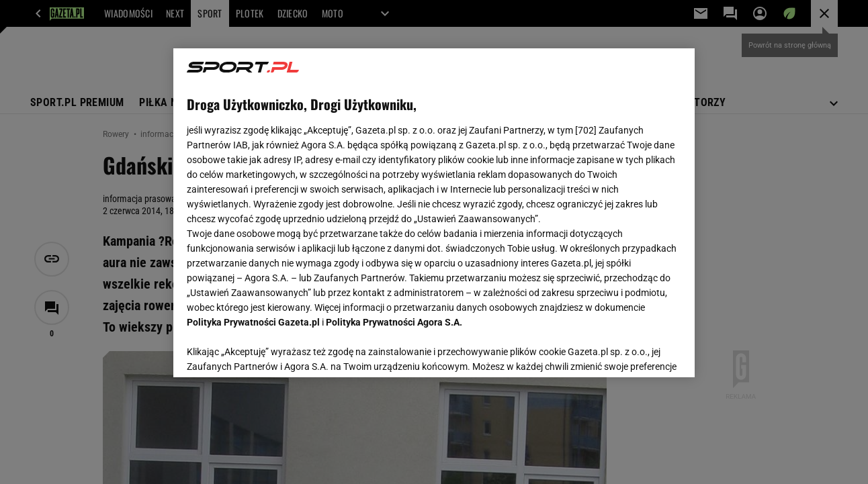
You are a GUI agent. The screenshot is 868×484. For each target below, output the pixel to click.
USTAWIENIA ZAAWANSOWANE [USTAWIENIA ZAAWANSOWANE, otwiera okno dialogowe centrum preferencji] (275, 350)
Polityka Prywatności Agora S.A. (394, 322)
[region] (434, 213)
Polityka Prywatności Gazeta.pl (253, 322)
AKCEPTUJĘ (635, 351)
